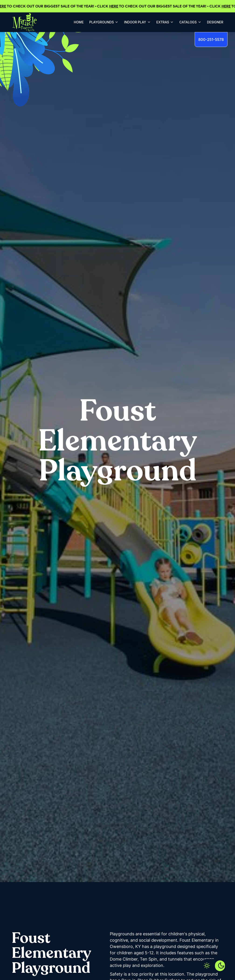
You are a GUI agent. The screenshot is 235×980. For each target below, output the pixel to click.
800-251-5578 (211, 40)
